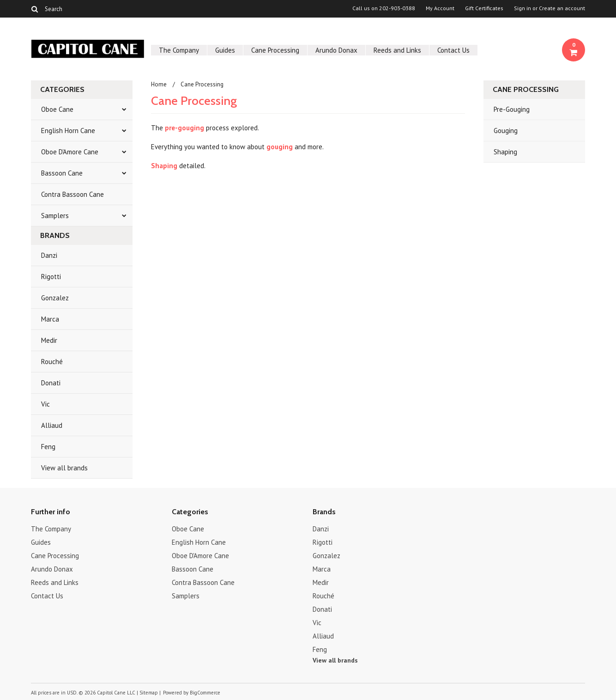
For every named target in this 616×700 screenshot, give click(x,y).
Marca (50, 319)
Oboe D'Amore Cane (70, 152)
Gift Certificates (484, 8)
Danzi (49, 255)
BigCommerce (205, 693)
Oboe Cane (57, 109)
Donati (51, 383)
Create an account (562, 8)
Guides (225, 50)
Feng (48, 447)
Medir (49, 340)
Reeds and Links (397, 50)
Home (159, 84)
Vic (45, 404)
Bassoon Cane (62, 173)
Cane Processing (275, 50)
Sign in (522, 8)
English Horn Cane (68, 131)
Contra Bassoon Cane (72, 194)
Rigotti (51, 277)
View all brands (64, 468)
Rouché (52, 362)
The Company (179, 50)
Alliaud (52, 425)
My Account (440, 8)
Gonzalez (55, 298)
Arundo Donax (336, 50)
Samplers (55, 216)
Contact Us (453, 50)
